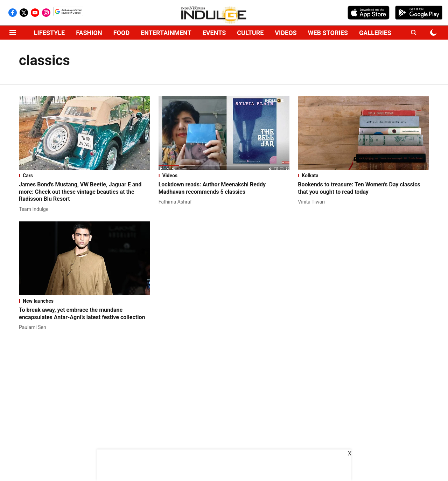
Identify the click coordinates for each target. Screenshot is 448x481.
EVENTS (214, 33)
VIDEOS (286, 33)
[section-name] (85, 176)
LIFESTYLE (49, 33)
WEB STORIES (328, 33)
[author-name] (35, 209)
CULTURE (250, 33)
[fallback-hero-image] (85, 133)
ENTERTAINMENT (166, 33)
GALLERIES (375, 33)
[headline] (85, 192)
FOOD (121, 33)
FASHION (89, 33)
